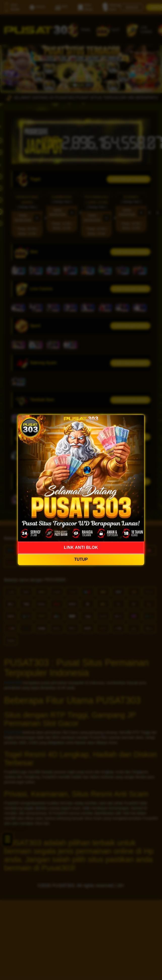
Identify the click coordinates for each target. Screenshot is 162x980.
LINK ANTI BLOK (81, 547)
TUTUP (81, 560)
